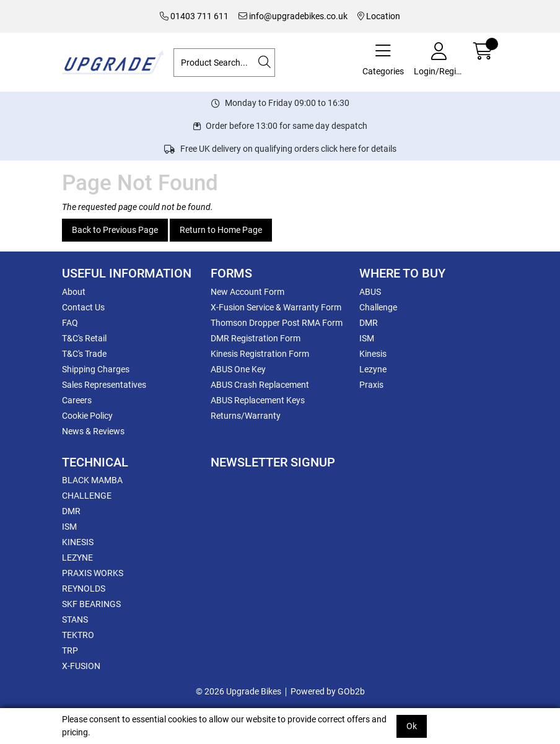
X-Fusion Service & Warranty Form (276, 307)
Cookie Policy (87, 416)
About (74, 292)
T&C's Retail (84, 338)
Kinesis (373, 354)
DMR (369, 323)
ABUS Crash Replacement (260, 385)
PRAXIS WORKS (93, 573)
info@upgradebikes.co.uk (293, 16)
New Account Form (247, 292)
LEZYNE (77, 558)
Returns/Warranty (246, 416)
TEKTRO (78, 635)
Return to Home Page (221, 230)
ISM (367, 338)
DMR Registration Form (256, 338)
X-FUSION (81, 666)
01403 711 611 (194, 16)
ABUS (370, 292)
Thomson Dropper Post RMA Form (277, 323)
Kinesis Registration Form (260, 354)
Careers (77, 400)
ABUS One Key (238, 369)
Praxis (371, 385)
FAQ (70, 323)
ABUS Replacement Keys (258, 400)
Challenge (378, 307)
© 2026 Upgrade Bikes (238, 691)
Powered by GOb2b (328, 691)
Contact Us (83, 307)
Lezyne (373, 369)
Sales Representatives (104, 385)
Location (379, 16)
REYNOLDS (84, 589)
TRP (70, 650)
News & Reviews (93, 431)
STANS (75, 619)
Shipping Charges (96, 369)
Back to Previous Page (115, 230)
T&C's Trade (84, 354)
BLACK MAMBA (92, 480)
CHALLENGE (87, 496)
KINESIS (78, 542)
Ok (412, 726)
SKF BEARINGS (91, 604)
